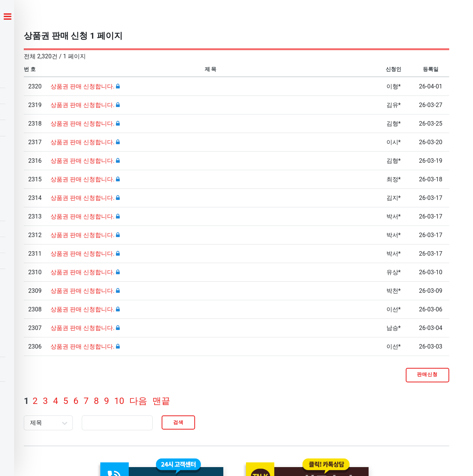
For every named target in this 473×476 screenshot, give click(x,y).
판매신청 (427, 374)
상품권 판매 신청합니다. (83, 86)
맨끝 (161, 401)
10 (119, 401)
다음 (138, 401)
